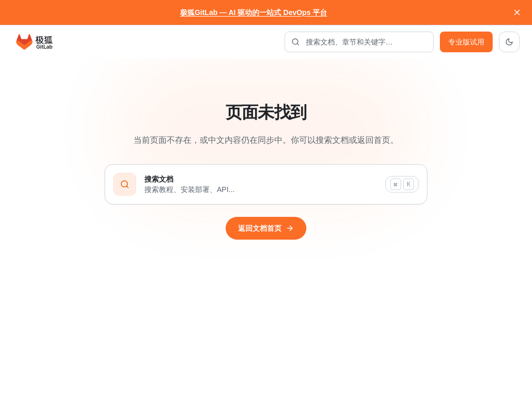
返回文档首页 (266, 228)
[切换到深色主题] (509, 42)
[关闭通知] (517, 12)
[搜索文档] (359, 42)
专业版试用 (466, 42)
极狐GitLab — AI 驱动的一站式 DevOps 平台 (254, 12)
